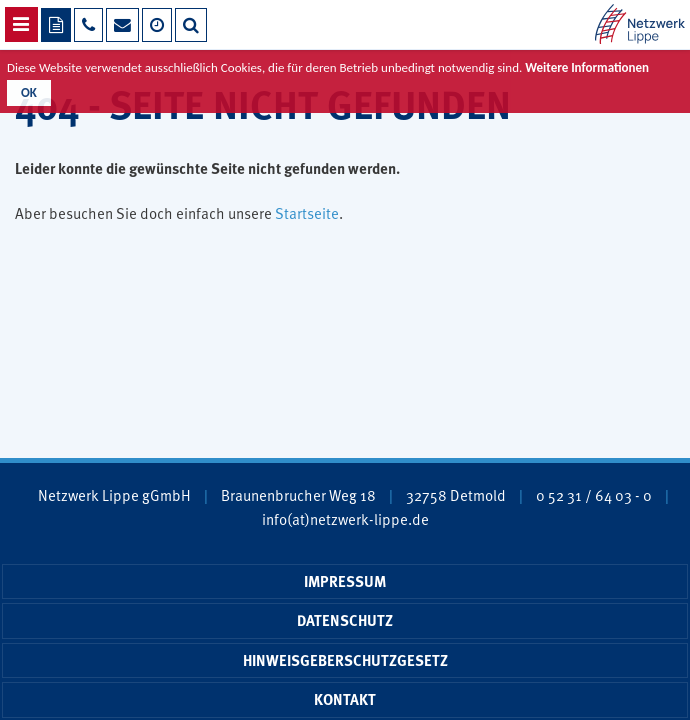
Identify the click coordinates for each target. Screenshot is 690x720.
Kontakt (345, 699)
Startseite (307, 212)
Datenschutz (345, 620)
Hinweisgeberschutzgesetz (345, 660)
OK (29, 92)
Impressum (345, 581)
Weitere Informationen (587, 67)
